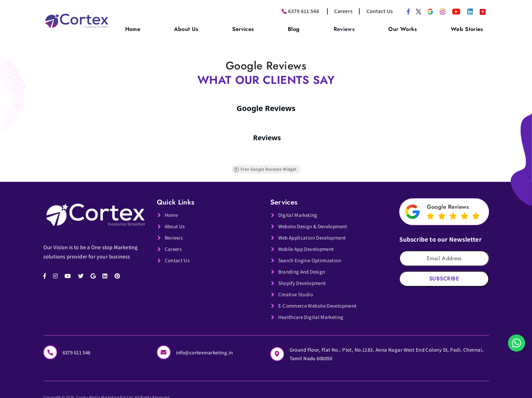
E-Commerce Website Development (321, 302)
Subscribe (444, 274)
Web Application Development (315, 234)
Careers (343, 11)
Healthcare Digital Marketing (312, 313)
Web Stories (470, 27)
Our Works (413, 27)
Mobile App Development (309, 245)
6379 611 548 (304, 11)
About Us (225, 27)
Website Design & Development (316, 222)
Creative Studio (296, 290)
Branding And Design (303, 268)
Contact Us (380, 11)
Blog (318, 27)
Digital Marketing (299, 211)
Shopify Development (304, 279)
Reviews (361, 27)
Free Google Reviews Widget (265, 165)
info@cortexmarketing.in (209, 348)
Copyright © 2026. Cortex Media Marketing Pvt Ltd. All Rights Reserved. (128, 393)
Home (179, 27)
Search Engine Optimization (312, 256)
